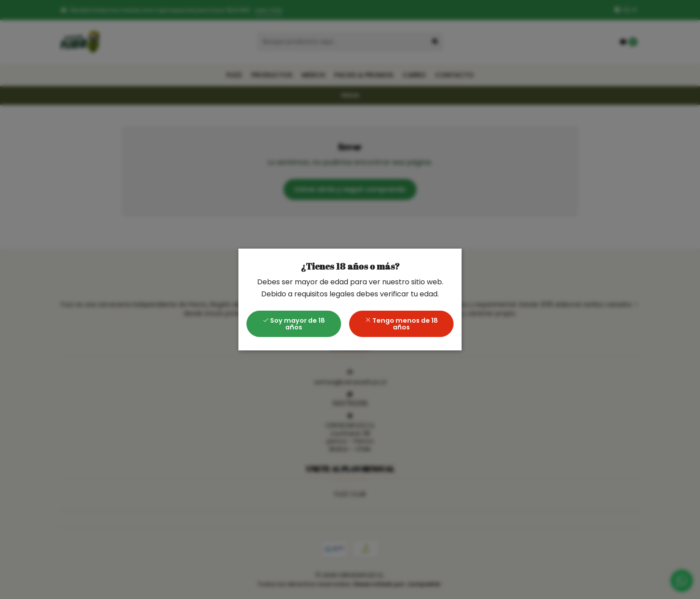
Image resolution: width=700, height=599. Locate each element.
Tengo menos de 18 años (401, 324)
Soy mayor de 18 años (294, 324)
